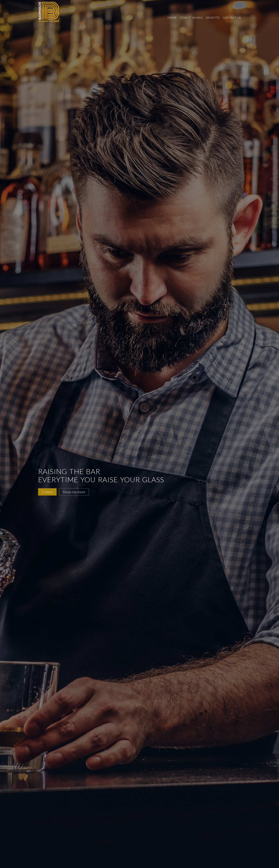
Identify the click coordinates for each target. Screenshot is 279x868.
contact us (232, 17)
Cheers (47, 492)
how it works (191, 17)
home (172, 17)
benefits (213, 17)
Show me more (74, 492)
